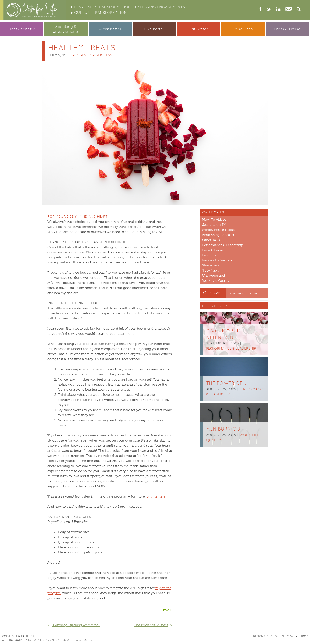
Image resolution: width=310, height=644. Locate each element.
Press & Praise (287, 29)
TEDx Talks (211, 270)
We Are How (299, 636)
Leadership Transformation (103, 7)
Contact (289, 10)
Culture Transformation (101, 13)
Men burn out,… (227, 429)
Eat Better (199, 29)
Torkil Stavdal (43, 640)
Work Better (110, 29)
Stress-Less (211, 265)
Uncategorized (214, 276)
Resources (243, 29)
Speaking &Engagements (66, 29)
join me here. (156, 496)
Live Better (154, 29)
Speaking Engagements (161, 7)
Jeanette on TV (214, 225)
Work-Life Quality (216, 281)
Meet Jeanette (22, 29)
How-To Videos (214, 220)
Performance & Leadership (223, 245)
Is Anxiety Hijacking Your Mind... (76, 625)
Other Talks (211, 240)
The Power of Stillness (151, 625)
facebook (260, 10)
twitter (269, 10)
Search (299, 10)
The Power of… (226, 383)
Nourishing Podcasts (218, 235)
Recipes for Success (93, 55)
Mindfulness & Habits (218, 230)
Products (209, 255)
